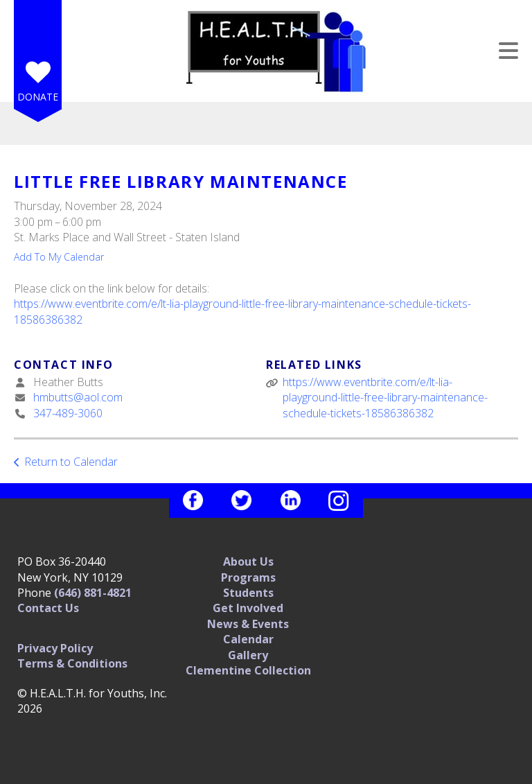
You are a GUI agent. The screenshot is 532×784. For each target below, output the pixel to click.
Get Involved (248, 608)
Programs (248, 577)
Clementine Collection (248, 670)
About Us (248, 561)
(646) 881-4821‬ (93, 593)
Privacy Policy (55, 648)
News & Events (248, 624)
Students (248, 593)
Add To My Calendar (59, 257)
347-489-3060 (68, 413)
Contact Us (48, 608)
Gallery (248, 655)
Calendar (248, 639)
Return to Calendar (71, 462)
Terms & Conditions (72, 663)
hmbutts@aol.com (78, 397)
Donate (38, 97)
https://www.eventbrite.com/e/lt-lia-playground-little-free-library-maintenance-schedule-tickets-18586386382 (385, 398)
